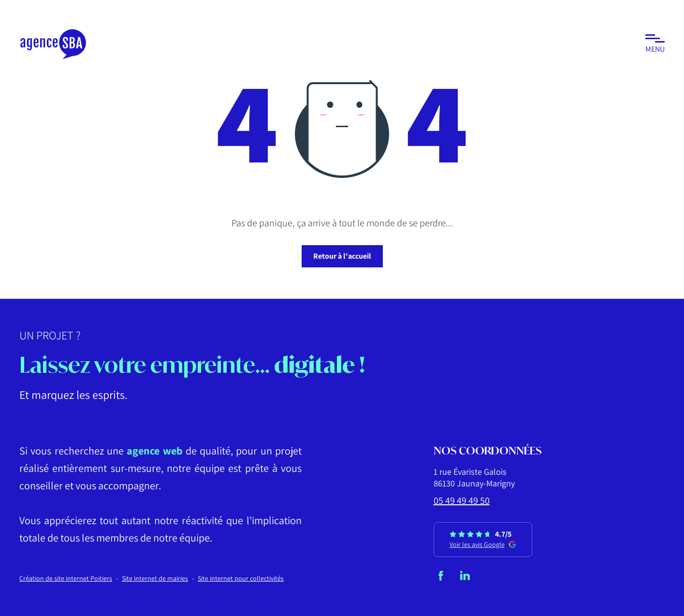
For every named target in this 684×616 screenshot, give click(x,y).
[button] (655, 44)
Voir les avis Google (483, 544)
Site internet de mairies (155, 578)
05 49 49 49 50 (462, 500)
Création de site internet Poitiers (66, 578)
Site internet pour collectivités (241, 578)
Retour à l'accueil (342, 256)
